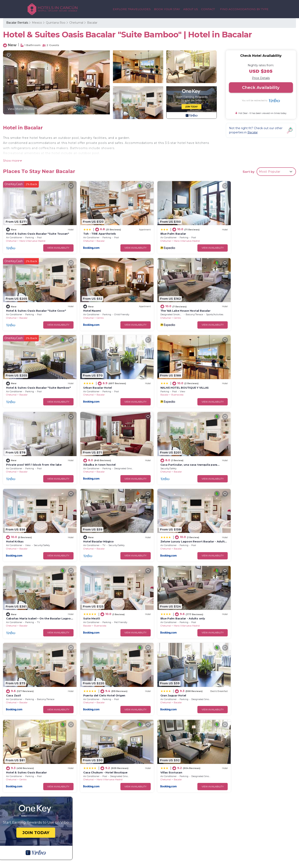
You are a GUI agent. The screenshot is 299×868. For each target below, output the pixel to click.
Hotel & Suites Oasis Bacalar (101, 607)
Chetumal (76, 23)
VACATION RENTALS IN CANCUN (245, 816)
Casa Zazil (162, 533)
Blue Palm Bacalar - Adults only (103, 533)
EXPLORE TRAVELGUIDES (133, 9)
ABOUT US (191, 9)
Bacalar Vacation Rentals (26, 749)
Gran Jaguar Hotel (19, 607)
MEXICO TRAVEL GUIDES (251, 837)
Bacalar (92, 23)
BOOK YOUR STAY (168, 9)
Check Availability (261, 88)
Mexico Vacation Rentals (26, 762)
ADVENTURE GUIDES (254, 843)
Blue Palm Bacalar (167, 232)
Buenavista (23, 389)
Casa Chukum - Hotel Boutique (176, 607)
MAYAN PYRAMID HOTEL (251, 830)
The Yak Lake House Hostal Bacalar (105, 307)
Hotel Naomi (15, 307)
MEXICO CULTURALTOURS (250, 823)
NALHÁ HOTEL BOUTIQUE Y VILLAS (30, 382)
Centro (23, 314)
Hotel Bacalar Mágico (95, 457)
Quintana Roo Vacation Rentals (31, 755)
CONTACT (208, 9)
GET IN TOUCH (46, 809)
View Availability (55, 246)
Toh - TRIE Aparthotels (97, 232)
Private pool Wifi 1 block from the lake (108, 382)
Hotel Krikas (15, 457)
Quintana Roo (56, 23)
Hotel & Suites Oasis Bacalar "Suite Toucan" (37, 232)
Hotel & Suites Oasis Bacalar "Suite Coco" (258, 232)
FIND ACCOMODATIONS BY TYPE (244, 9)
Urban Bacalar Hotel (243, 307)
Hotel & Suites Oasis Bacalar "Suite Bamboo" (186, 307)
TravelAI (65, 844)
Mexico (37, 23)
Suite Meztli (14, 533)
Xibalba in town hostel (170, 382)
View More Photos (21, 109)
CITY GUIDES (261, 850)
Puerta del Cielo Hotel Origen (250, 533)
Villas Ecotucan (239, 607)
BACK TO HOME (48, 800)
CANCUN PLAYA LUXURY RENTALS (243, 809)
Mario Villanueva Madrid (32, 239)
